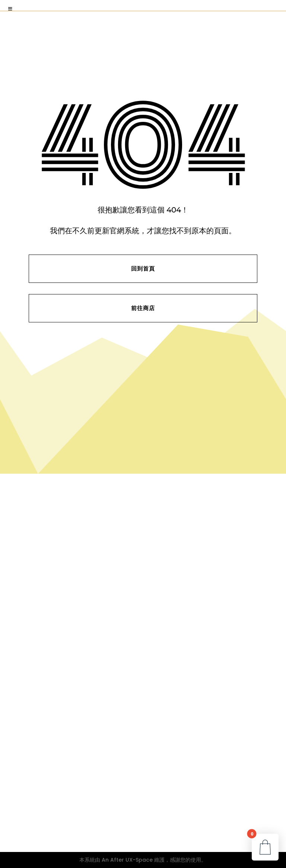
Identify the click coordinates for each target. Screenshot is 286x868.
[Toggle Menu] (10, 9)
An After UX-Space (127, 860)
